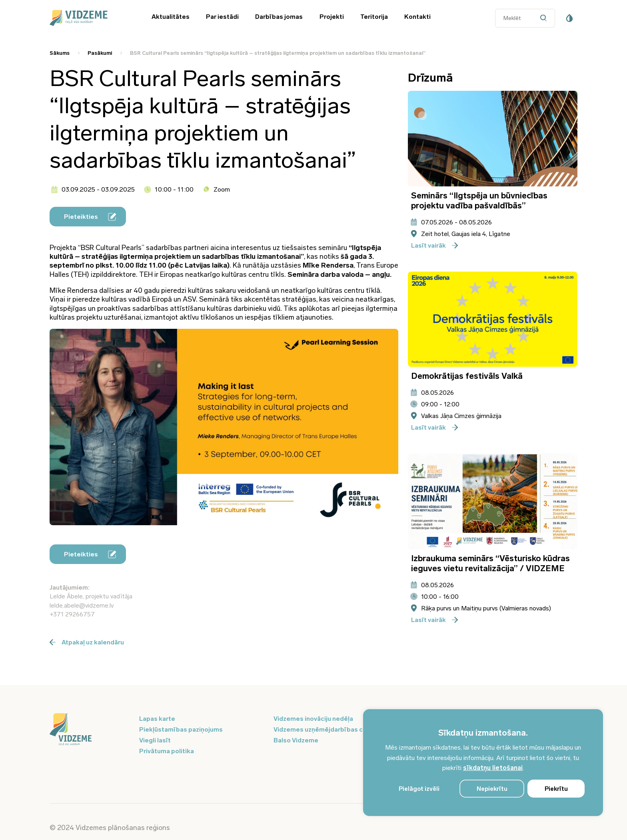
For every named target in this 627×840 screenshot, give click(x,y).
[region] (483, 763)
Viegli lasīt (155, 740)
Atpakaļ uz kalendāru (87, 642)
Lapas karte (157, 719)
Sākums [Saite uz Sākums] (60, 53)
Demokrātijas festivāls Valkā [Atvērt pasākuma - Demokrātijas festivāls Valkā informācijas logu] (467, 376)
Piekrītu (556, 789)
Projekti (332, 17)
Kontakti (417, 17)
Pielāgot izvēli (419, 789)
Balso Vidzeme (296, 740)
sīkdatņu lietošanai (493, 768)
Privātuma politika (167, 751)
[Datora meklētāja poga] (545, 18)
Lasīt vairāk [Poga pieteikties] (434, 245)
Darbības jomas (279, 17)
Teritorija (374, 17)
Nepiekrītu (492, 789)
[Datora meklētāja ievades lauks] (525, 18)
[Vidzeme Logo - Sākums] (90, 18)
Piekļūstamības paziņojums (181, 729)
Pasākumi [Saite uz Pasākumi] (100, 53)
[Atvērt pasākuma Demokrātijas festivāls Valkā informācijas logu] (493, 319)
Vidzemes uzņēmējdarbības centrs (326, 729)
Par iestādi (222, 17)
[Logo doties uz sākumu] (90, 730)
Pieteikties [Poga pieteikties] (90, 217)
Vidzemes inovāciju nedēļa (313, 719)
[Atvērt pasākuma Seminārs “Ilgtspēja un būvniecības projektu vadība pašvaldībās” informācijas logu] (493, 139)
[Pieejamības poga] (569, 18)
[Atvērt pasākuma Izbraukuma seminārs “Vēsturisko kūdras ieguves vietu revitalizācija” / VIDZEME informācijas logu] (493, 501)
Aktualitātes (171, 17)
